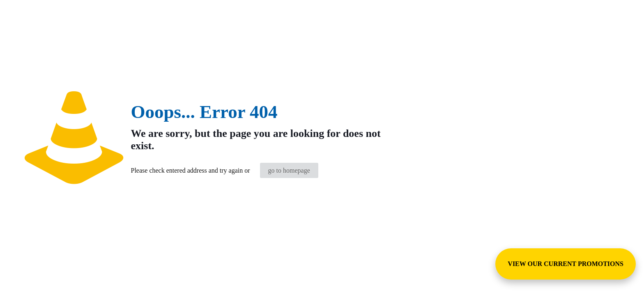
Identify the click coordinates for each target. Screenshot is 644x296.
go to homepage (289, 170)
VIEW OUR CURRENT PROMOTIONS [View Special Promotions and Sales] (566, 264)
